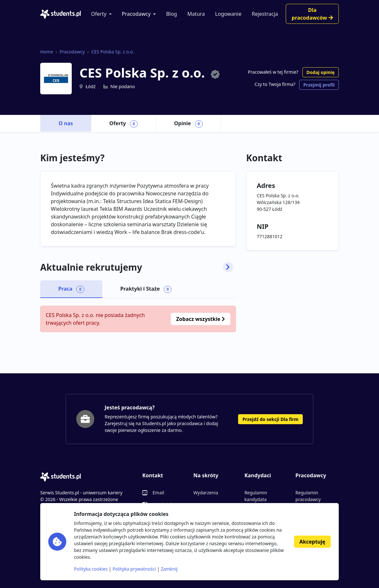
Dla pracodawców (312, 14)
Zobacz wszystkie (201, 319)
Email (158, 493)
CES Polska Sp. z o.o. (113, 52)
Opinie (188, 124)
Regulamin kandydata (256, 496)
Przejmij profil (319, 85)
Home (47, 52)
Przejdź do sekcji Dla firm (270, 419)
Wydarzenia (206, 493)
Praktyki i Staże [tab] (146, 289)
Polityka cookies (91, 569)
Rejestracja (265, 14)
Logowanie (228, 14)
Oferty (99, 14)
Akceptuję (312, 542)
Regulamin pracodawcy (308, 496)
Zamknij (169, 569)
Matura (196, 14)
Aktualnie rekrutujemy (137, 267)
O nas (66, 123)
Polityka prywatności (134, 569)
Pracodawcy (136, 14)
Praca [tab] (71, 289)
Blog (171, 14)
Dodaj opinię (321, 72)
